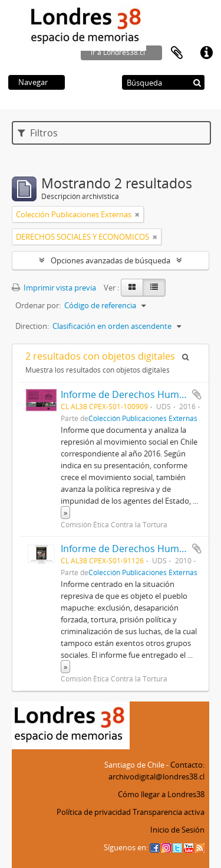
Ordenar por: (38, 305)
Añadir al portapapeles (197, 394)
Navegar (33, 82)
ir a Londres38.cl (118, 52)
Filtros (38, 133)
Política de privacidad (94, 812)
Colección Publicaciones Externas (143, 418)
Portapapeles (177, 53)
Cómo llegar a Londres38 (161, 794)
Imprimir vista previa (54, 288)
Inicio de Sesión (177, 830)
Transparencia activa (169, 812)
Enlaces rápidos (206, 53)
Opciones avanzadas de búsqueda (111, 260)
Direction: (32, 326)
